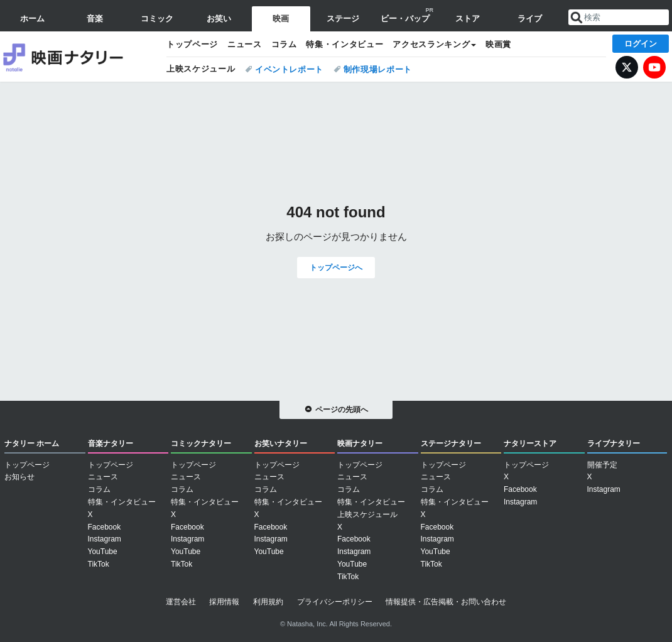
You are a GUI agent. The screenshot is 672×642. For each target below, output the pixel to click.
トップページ (192, 44)
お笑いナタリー (281, 443)
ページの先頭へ (342, 410)
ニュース (245, 44)
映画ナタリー (79, 57)
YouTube (654, 67)
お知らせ (19, 477)
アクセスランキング (431, 44)
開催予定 (602, 465)
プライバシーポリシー (335, 602)
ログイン (641, 44)
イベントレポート (289, 69)
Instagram (105, 539)
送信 (577, 18)
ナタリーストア (530, 443)
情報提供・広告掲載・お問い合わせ (446, 602)
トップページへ (336, 268)
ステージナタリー (451, 443)
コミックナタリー (201, 443)
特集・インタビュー (344, 44)
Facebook (105, 527)
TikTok (99, 564)
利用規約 (268, 602)
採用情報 (224, 602)
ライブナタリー (614, 443)
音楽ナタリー (111, 443)
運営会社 (181, 602)
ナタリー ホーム (32, 443)
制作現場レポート (378, 69)
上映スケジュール (201, 69)
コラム (284, 44)
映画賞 (498, 44)
